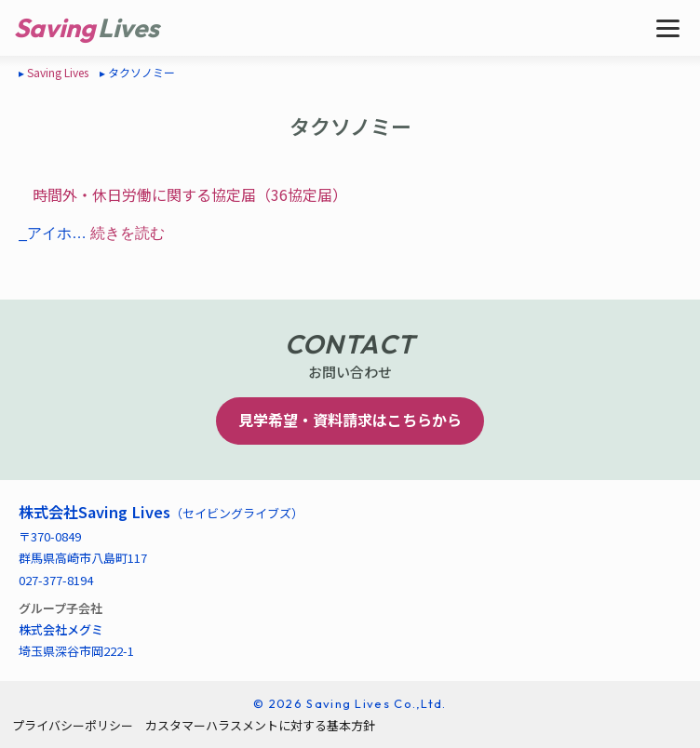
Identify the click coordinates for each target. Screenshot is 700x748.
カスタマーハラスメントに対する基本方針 (260, 725)
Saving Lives (58, 72)
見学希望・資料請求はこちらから (350, 420)
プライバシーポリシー (73, 725)
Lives (128, 27)
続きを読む (128, 233)
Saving (54, 27)
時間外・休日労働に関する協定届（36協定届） (190, 194)
